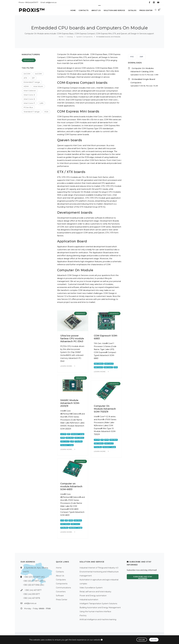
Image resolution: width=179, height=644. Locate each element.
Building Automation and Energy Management (100, 608)
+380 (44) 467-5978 (32, 598)
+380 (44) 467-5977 (33, 590)
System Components (84, 37)
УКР (141, 57)
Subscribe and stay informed (143, 577)
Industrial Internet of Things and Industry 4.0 (99, 568)
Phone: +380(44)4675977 (28, 2)
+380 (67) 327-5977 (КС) (34, 577)
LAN (41, 103)
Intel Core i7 (29, 103)
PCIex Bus (28, 107)
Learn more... (68, 366)
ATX (25, 78)
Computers (61, 580)
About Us (96, 10)
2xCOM (27, 74)
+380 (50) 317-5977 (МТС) (34, 581)
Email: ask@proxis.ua (49, 2)
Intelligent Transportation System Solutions (98, 604)
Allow (154, 640)
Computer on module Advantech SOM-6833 (71, 486)
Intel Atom (38, 86)
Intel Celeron (30, 91)
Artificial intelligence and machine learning (98, 619)
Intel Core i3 (29, 95)
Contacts (84, 10)
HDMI (26, 86)
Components (62, 584)
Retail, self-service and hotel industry (95, 592)
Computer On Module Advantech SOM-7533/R (105, 409)
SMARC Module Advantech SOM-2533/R (70, 403)
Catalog (132, 10)
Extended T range (32, 82)
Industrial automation (89, 600)
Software (60, 596)
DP (33, 78)
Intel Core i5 (29, 99)
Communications (63, 588)
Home (73, 10)
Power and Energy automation (93, 596)
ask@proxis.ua (30, 603)
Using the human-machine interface (95, 612)
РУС (132, 57)
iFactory (83, 616)
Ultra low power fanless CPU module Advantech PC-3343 (72, 339)
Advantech (29, 60)
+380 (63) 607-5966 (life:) (34, 585)
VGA (46, 112)
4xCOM (38, 74)
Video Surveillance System (91, 588)
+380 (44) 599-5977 (31, 594)
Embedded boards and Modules (108, 37)
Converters (61, 592)
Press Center (146, 10)
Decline (142, 640)
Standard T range (32, 112)
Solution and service (114, 10)
